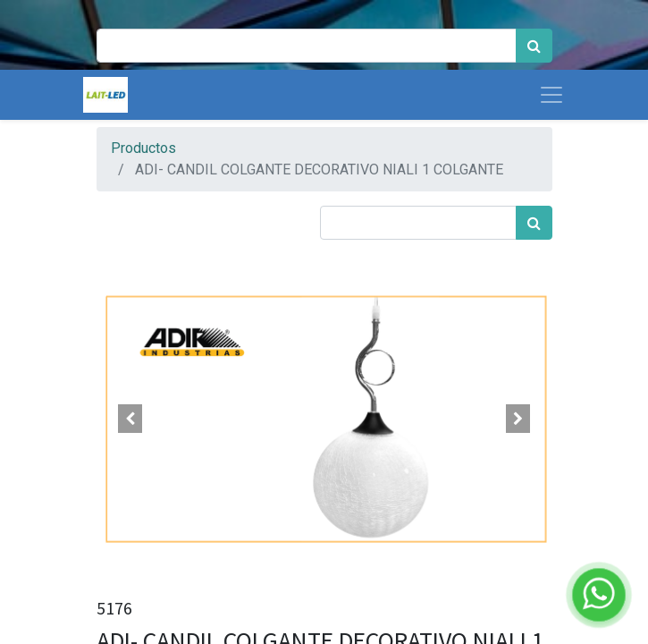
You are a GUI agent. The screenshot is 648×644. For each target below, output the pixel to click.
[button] (131, 419)
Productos (143, 148)
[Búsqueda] (534, 46)
